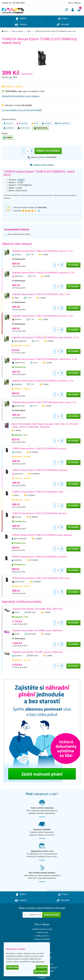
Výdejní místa (42, 940)
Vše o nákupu (75, 3)
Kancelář (63, 32)
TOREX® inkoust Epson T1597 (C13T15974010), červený (39, 521)
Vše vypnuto (41, 972)
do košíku (73, 272)
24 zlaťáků (31, 503)
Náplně (21, 26)
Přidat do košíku (48, 158)
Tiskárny (21, 32)
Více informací (38, 961)
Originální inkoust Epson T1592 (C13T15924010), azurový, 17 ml (42, 258)
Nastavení (42, 967)
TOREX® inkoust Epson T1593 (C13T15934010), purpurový (40, 478)
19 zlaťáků (35, 481)
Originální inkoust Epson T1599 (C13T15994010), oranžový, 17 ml (42, 388)
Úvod (6, 39)
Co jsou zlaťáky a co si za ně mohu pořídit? (22, 117)
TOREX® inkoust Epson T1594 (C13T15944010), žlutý (38, 499)
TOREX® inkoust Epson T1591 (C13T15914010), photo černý (41, 586)
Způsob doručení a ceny (42, 936)
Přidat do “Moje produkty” (42, 172)
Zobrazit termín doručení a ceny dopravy (21, 103)
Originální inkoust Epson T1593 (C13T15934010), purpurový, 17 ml (43, 280)
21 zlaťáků (33, 459)
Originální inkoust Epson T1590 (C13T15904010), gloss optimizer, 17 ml (45, 345)
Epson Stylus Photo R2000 (19, 242)
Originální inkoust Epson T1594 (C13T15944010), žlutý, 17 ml (41, 302)
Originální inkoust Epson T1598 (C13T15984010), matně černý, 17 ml (44, 366)
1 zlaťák (45, 262)
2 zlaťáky (38, 546)
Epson (29, 39)
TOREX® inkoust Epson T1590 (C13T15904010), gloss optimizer (42, 542)
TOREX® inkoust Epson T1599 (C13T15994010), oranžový (39, 564)
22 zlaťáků (34, 567)
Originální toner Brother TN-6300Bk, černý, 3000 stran (37, 638)
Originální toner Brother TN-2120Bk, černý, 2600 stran (37, 616)
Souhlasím (12, 967)
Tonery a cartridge (17, 39)
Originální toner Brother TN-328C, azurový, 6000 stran (37, 659)
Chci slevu (51, 922)
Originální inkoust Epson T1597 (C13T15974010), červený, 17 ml (42, 323)
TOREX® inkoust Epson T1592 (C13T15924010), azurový (39, 456)
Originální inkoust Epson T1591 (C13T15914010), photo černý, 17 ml (44, 410)
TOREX (21, 187)
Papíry (63, 26)
